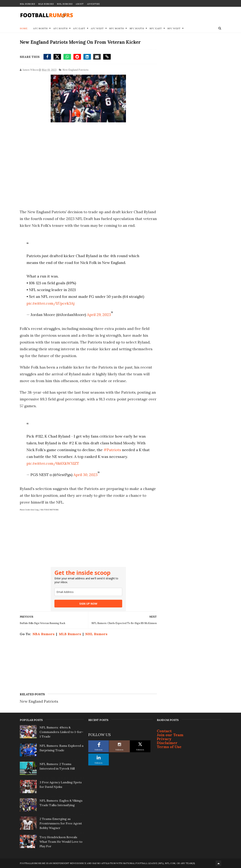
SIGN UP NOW (88, 604)
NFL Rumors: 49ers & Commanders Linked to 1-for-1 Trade (61, 732)
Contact (164, 731)
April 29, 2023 (99, 315)
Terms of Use (169, 747)
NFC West (174, 28)
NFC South (137, 28)
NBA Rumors (27, 4)
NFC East (156, 28)
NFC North (117, 28)
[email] (88, 592)
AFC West (97, 28)
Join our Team (170, 735)
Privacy (164, 739)
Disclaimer (167, 743)
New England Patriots (76, 70)
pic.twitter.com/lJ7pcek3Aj (51, 303)
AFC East (79, 28)
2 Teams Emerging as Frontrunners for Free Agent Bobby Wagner (61, 823)
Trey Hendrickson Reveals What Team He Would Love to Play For (61, 842)
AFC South (60, 28)
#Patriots (112, 450)
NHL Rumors (65, 4)
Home (24, 28)
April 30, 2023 (85, 475)
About (80, 4)
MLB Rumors (46, 4)
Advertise (93, 4)
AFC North (40, 28)
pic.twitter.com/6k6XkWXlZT (53, 463)
